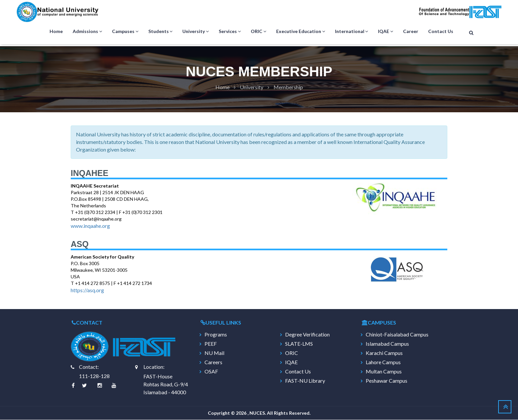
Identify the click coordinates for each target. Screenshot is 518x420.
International (352, 32)
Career (411, 32)
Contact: (89, 367)
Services (230, 32)
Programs (216, 335)
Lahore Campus (383, 363)
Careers (213, 363)
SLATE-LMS (299, 344)
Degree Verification (307, 335)
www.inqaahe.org (90, 226)
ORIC (259, 32)
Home (56, 32)
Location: (154, 367)
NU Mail (214, 353)
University (196, 32)
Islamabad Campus (387, 344)
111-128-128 (94, 376)
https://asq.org (87, 290)
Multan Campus (384, 372)
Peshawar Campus (387, 381)
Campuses (125, 32)
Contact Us (441, 32)
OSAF (211, 372)
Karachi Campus (384, 353)
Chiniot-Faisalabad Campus (397, 335)
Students (161, 32)
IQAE (386, 32)
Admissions (87, 32)
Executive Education (301, 32)
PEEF (211, 344)
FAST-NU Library (305, 381)
